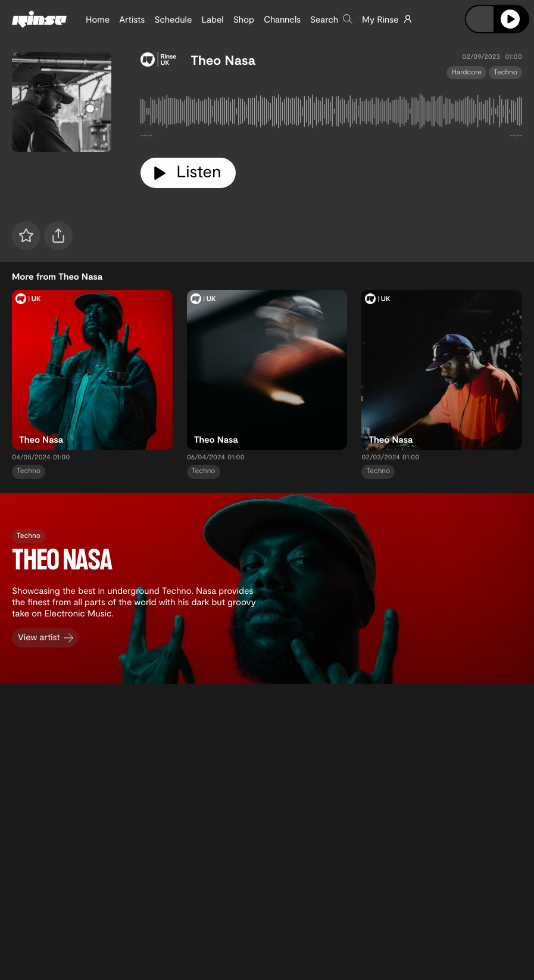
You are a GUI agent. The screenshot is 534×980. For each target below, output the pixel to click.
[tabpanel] (331, 114)
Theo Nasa (223, 60)
